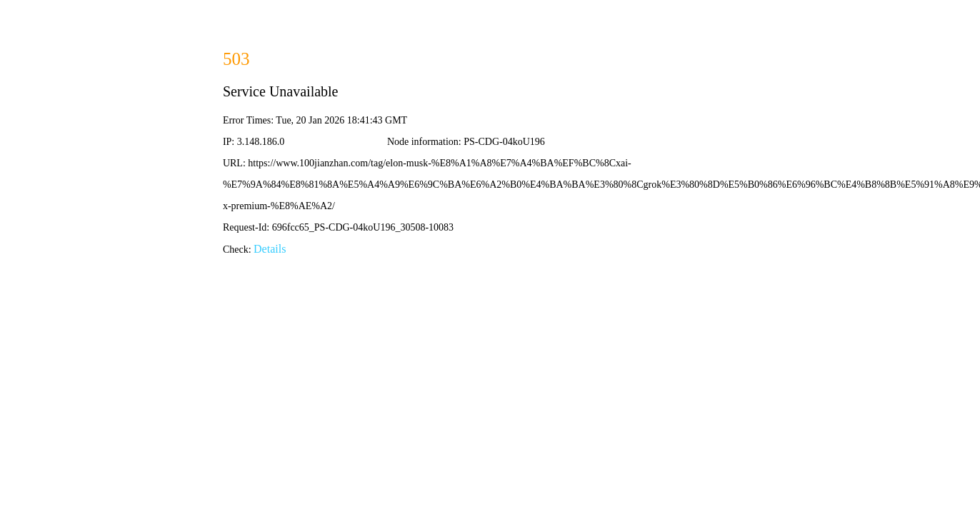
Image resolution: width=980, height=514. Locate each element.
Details (270, 249)
